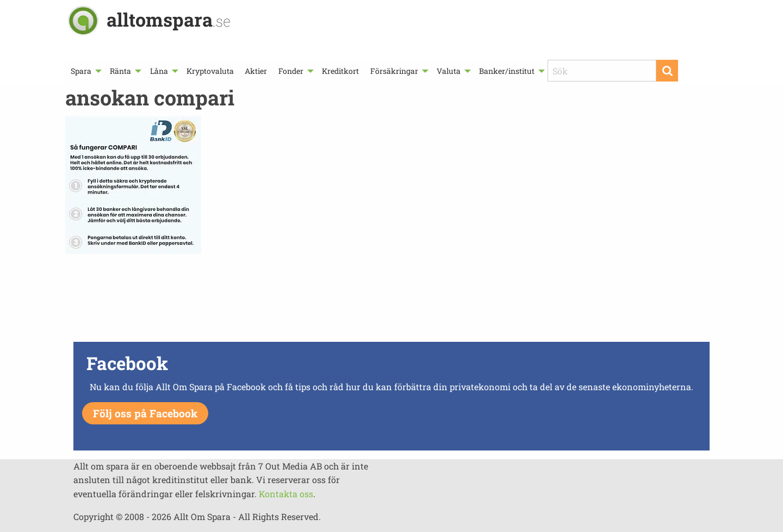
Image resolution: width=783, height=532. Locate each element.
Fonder (291, 71)
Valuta (449, 71)
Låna (159, 71)
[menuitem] (85, 71)
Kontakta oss (286, 494)
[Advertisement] (391, 301)
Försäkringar (394, 71)
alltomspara (169, 19)
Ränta (120, 71)
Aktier (256, 71)
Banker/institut (507, 71)
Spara (81, 71)
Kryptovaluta (210, 71)
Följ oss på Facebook (145, 413)
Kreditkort (340, 71)
